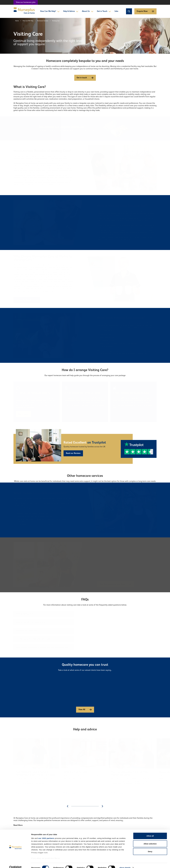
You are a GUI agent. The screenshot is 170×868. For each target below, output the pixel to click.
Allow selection (150, 839)
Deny (150, 847)
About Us (88, 11)
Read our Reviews (73, 453)
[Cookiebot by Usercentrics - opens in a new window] (15, 863)
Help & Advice (71, 11)
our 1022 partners (46, 834)
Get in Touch (104, 11)
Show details (125, 863)
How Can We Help (28, 21)
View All (85, 710)
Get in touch (85, 78)
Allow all (150, 832)
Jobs (116, 11)
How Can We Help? (50, 11)
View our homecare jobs (26, 2)
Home (17, 21)
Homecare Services (43, 21)
